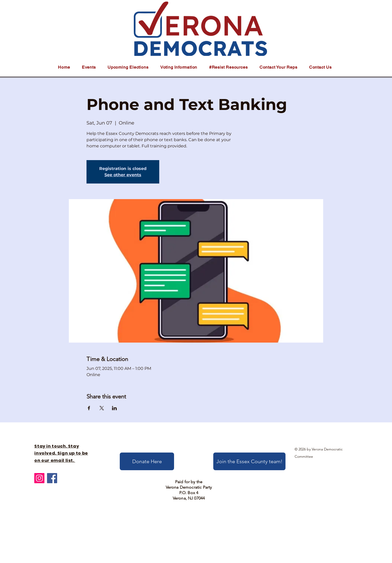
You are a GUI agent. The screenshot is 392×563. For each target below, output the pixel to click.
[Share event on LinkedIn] (114, 408)
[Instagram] (39, 478)
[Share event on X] (102, 408)
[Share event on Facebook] (89, 408)
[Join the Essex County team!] (249, 461)
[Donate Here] (147, 461)
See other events (123, 175)
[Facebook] (52, 478)
